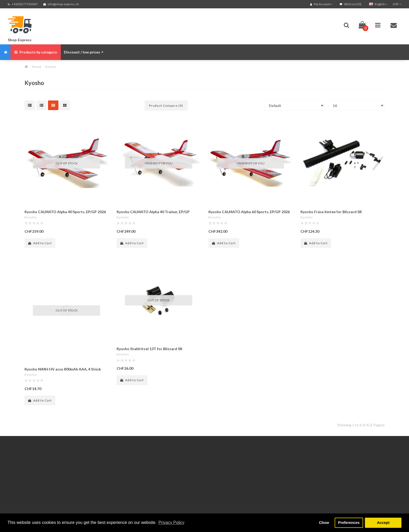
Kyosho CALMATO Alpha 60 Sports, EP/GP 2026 (249, 212)
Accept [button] (383, 523)
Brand (37, 67)
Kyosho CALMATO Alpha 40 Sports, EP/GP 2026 (65, 212)
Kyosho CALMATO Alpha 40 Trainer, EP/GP (153, 212)
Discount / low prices (84, 52)
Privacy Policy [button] (171, 522)
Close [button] (324, 523)
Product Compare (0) (166, 106)
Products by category (36, 52)
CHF (397, 4)
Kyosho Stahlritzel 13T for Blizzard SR (149, 349)
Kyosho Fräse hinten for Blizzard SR (331, 212)
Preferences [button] (349, 523)
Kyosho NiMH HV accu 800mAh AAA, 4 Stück (63, 369)
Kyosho (51, 67)
